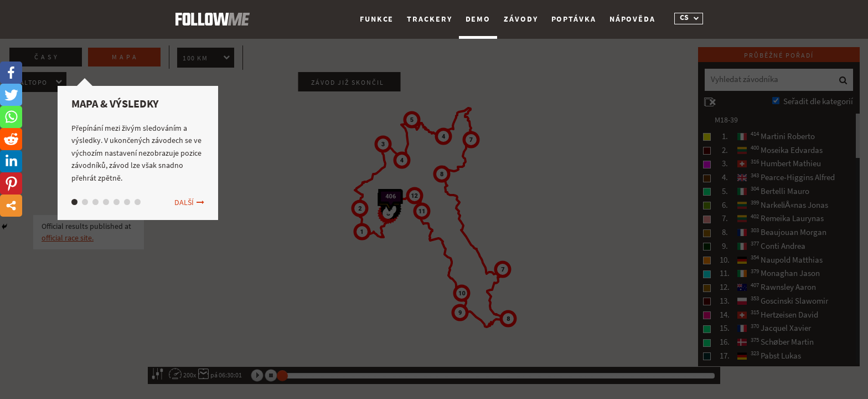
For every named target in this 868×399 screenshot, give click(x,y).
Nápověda (632, 19)
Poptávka (574, 19)
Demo (478, 19)
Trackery (429, 19)
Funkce (377, 19)
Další (184, 203)
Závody (521, 19)
